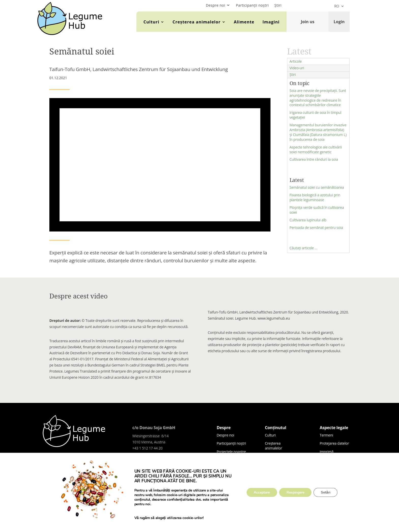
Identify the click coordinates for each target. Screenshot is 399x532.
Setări (326, 492)
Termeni (326, 435)
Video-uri (297, 68)
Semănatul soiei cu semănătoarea (317, 187)
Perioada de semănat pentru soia (316, 228)
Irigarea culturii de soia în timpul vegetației (315, 115)
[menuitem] (339, 7)
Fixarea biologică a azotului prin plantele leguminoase (315, 197)
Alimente (244, 22)
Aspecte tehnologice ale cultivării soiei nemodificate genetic (316, 149)
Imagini (271, 22)
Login (339, 22)
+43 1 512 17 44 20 (147, 448)
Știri (278, 5)
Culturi (151, 22)
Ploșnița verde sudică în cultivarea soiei (317, 210)
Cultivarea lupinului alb (308, 220)
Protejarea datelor (334, 443)
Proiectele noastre (231, 452)
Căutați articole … (304, 248)
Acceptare (261, 492)
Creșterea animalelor (197, 22)
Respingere (295, 492)
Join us (308, 22)
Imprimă (326, 452)
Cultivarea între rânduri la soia (314, 159)
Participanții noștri (252, 5)
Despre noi (216, 5)
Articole (296, 61)
